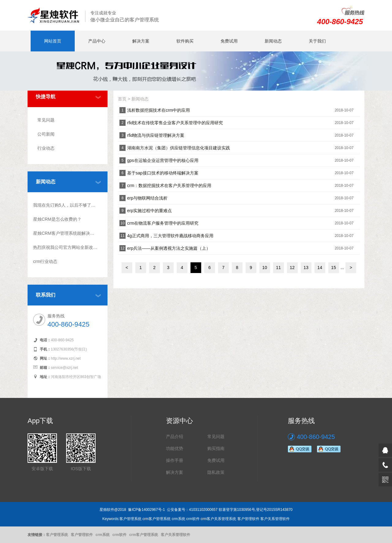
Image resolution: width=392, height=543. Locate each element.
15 (334, 268)
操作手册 (175, 460)
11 (278, 268)
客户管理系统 (57, 535)
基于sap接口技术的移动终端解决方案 (163, 173)
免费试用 (229, 41)
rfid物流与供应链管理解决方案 (156, 135)
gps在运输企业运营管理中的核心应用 (163, 160)
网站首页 (53, 41)
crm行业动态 (45, 261)
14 (320, 268)
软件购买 (185, 41)
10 (265, 268)
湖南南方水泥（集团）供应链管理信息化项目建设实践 (179, 148)
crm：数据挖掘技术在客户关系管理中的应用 (169, 185)
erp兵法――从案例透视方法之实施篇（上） (169, 248)
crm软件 (119, 535)
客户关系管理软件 (175, 535)
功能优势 (175, 448)
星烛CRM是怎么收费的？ (57, 219)
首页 (122, 99)
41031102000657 (203, 510)
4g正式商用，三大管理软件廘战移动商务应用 (170, 236)
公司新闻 (46, 134)
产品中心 (97, 41)
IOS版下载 (81, 469)
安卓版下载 (42, 469)
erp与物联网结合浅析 (147, 198)
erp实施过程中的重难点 (149, 211)
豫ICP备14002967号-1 (146, 510)
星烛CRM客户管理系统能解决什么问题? (65, 233)
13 (306, 268)
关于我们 (317, 41)
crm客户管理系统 (144, 535)
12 (292, 268)
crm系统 (103, 535)
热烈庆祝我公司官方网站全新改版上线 (65, 247)
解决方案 (141, 41)
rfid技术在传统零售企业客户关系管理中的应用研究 (175, 123)
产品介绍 (175, 436)
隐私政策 (216, 472)
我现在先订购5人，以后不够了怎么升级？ (65, 205)
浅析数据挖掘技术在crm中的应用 (158, 110)
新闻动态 (273, 41)
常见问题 (46, 120)
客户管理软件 (82, 535)
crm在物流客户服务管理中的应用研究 (163, 223)
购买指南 (216, 448)
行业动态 (46, 148)
